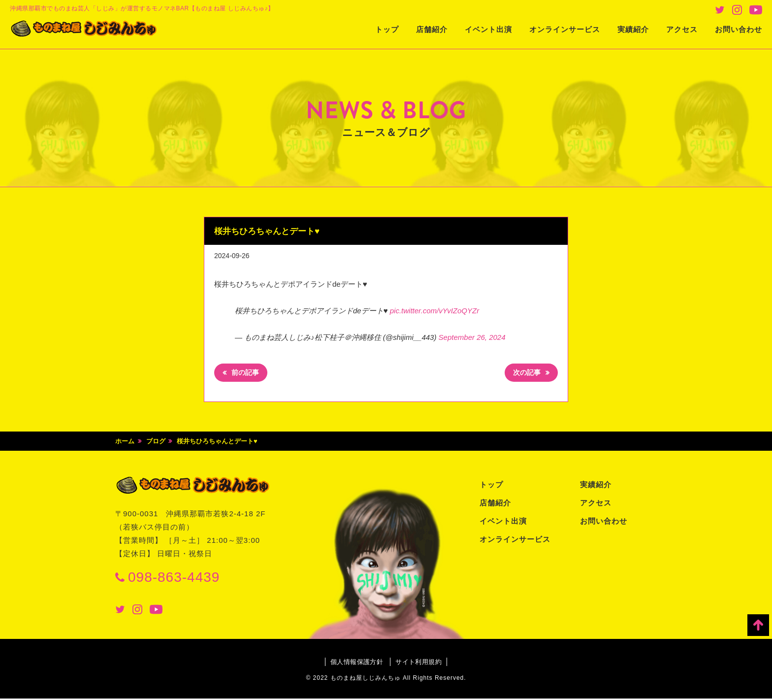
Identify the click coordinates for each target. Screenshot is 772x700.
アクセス (682, 29)
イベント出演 (488, 29)
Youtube (756, 10)
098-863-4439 (174, 579)
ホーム (125, 443)
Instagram (737, 10)
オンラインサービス (565, 29)
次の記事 (524, 374)
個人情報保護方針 (354, 664)
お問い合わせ (739, 29)
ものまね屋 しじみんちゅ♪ (96, 30)
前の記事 (248, 374)
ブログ (156, 443)
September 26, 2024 (472, 337)
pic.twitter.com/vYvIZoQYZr (434, 311)
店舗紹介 (432, 29)
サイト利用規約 (422, 664)
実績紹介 (633, 29)
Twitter (720, 10)
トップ (387, 29)
